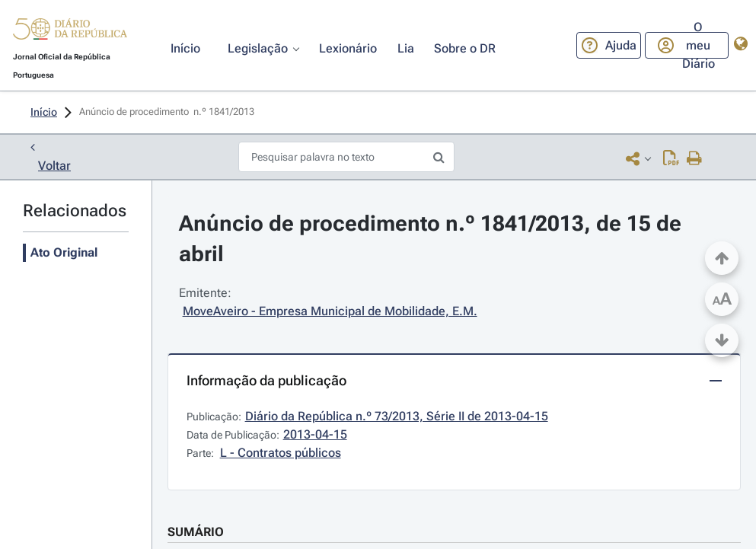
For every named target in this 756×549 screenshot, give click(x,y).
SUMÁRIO (196, 532)
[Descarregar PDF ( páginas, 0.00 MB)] (671, 158)
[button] (70, 32)
